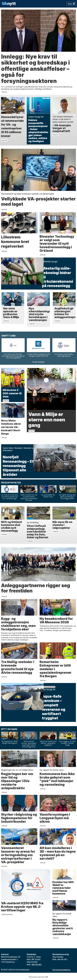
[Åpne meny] (71, 4)
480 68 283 (37, 965)
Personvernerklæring (61, 970)
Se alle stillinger (38, 362)
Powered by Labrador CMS (38, 977)
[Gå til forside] (9, 4)
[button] (74, 482)
